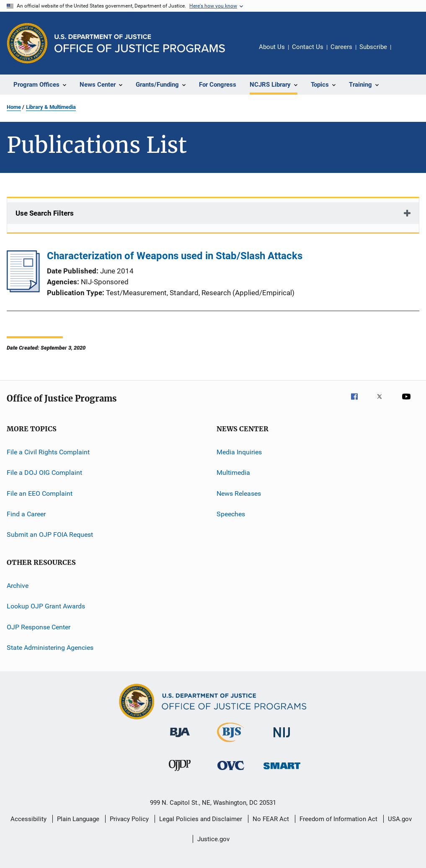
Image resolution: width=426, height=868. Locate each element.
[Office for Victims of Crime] (231, 771)
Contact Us (308, 47)
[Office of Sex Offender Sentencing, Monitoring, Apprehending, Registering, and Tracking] (282, 771)
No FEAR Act (271, 819)
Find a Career (26, 514)
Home (14, 107)
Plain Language (78, 819)
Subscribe (373, 47)
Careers (341, 47)
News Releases (239, 493)
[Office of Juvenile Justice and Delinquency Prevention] (180, 773)
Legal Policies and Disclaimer (201, 819)
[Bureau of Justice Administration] (180, 739)
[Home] (140, 43)
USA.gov (400, 819)
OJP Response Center (39, 627)
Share (404, 53)
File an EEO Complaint (40, 493)
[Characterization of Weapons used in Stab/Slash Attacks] (23, 290)
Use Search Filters (45, 213)
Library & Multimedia (51, 107)
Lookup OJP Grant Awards (46, 606)
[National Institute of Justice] (282, 739)
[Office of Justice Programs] (27, 43)
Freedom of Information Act (338, 819)
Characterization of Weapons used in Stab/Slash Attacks (175, 256)
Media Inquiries (239, 452)
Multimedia (233, 473)
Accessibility (28, 819)
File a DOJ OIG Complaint (44, 473)
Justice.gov (213, 839)
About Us (272, 47)
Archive (18, 586)
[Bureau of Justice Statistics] (231, 744)
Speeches (231, 514)
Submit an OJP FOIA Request (50, 534)
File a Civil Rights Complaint (48, 452)
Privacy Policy (129, 819)
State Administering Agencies (50, 648)
